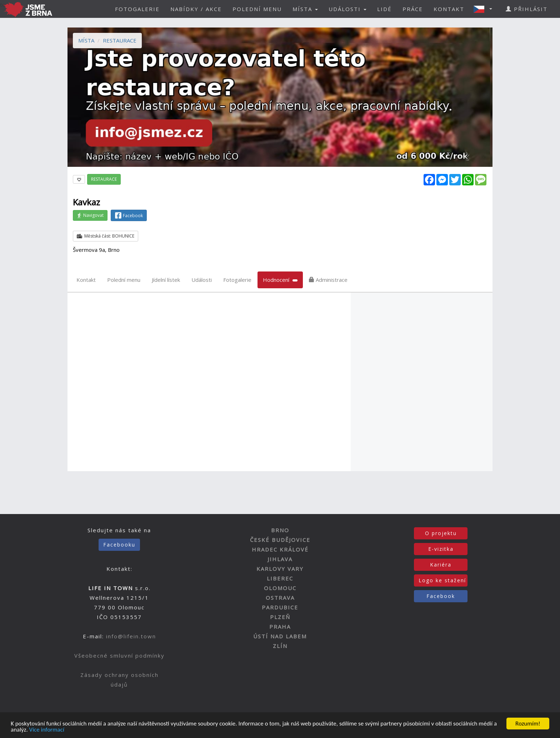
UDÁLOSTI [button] (347, 9)
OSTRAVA (280, 598)
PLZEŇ (280, 617)
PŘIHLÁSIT (527, 9)
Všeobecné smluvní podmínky (119, 655)
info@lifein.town (131, 636)
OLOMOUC (280, 588)
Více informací (47, 730)
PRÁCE (413, 9)
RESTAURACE (120, 40)
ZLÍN (280, 646)
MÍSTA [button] (305, 9)
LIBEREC (280, 578)
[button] (485, 9)
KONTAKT (449, 9)
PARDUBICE (280, 607)
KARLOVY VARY (280, 569)
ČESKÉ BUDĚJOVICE (280, 540)
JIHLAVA (280, 559)
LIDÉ (384, 9)
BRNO (280, 530)
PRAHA (280, 627)
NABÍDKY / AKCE (196, 9)
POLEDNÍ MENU (257, 9)
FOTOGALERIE (137, 9)
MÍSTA (86, 40)
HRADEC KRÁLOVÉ (280, 549)
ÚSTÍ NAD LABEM (280, 636)
